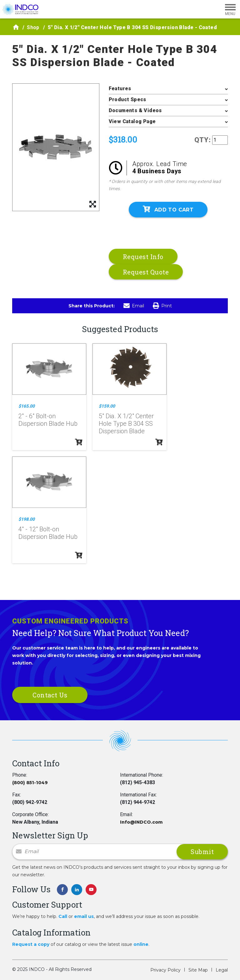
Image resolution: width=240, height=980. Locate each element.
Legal (222, 970)
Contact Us (50, 695)
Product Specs (127, 99)
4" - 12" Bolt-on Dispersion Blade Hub (48, 533)
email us (84, 916)
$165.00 (27, 406)
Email (134, 306)
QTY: (203, 140)
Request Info (143, 257)
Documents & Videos (135, 110)
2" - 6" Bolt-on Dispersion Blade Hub (48, 420)
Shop (33, 27)
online (141, 944)
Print (162, 306)
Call (63, 916)
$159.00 (107, 406)
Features (120, 89)
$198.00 (27, 519)
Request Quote (146, 272)
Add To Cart (168, 209)
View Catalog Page (132, 121)
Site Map (198, 970)
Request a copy (31, 944)
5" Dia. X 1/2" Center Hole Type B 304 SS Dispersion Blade (126, 424)
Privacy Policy (165, 970)
